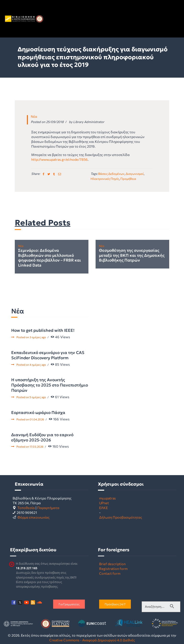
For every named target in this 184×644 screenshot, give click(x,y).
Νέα (34, 116)
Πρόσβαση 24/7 (115, 604)
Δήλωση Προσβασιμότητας (121, 517)
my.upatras (107, 498)
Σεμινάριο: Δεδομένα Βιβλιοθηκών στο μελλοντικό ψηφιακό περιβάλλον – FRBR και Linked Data (50, 258)
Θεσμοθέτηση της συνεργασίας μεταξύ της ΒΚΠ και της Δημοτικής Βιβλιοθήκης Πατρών (132, 256)
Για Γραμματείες (69, 604)
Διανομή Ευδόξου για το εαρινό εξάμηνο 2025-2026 (42, 437)
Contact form (110, 573)
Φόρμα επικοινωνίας (33, 517)
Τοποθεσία (26, 508)
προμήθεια (128, 179)
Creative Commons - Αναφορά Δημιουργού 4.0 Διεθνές (92, 640)
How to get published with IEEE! (43, 330)
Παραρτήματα (48, 508)
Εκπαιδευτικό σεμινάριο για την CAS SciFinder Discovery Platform (48, 355)
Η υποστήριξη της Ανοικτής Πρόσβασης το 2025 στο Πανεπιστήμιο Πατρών (50, 385)
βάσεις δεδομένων (111, 174)
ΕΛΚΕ (103, 508)
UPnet (104, 503)
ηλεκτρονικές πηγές (105, 179)
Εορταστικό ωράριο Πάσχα (38, 413)
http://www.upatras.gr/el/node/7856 (59, 159)
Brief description (112, 564)
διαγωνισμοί (135, 174)
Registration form (113, 569)
